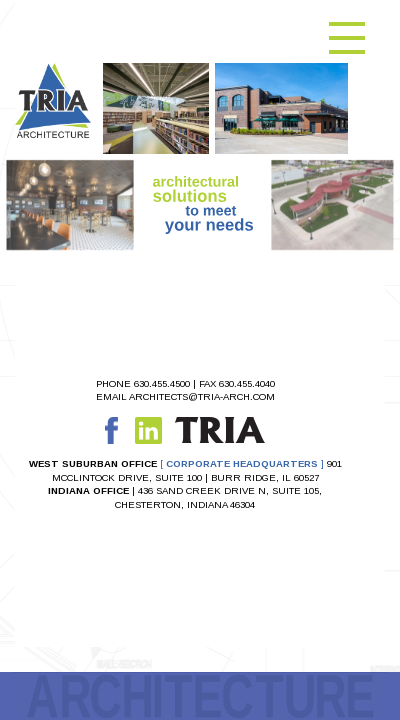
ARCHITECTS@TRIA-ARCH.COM (202, 396)
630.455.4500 (162, 383)
